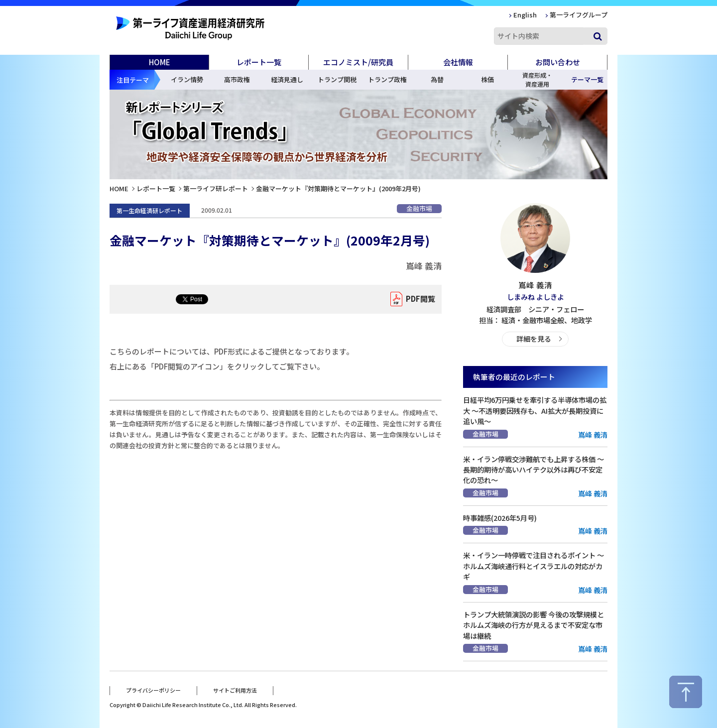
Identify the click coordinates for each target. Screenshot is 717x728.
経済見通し (287, 79)
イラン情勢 (187, 79)
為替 (437, 79)
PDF (418, 299)
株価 (487, 79)
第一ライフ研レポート (216, 188)
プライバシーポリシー (153, 690)
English (525, 15)
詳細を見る (534, 338)
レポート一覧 (156, 188)
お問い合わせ (558, 62)
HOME (160, 62)
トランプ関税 (337, 79)
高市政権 (237, 79)
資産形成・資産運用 (537, 79)
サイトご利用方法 (235, 690)
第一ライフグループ (579, 15)
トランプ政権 (387, 79)
